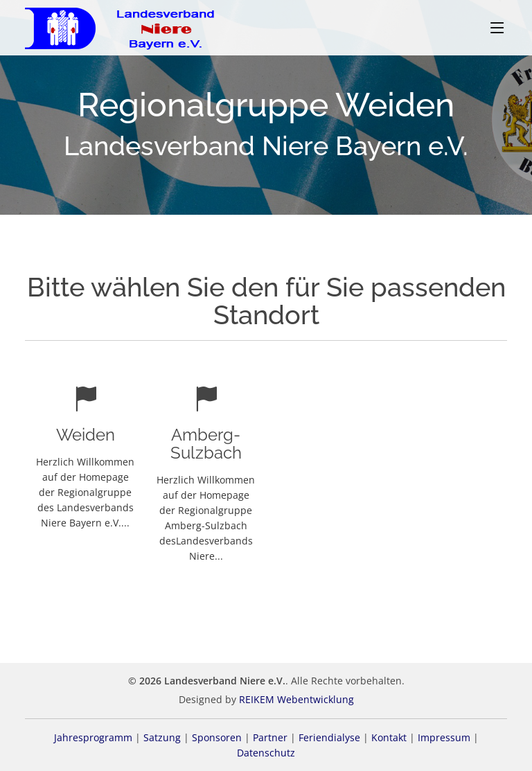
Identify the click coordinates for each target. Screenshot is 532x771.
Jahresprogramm (93, 737)
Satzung (162, 737)
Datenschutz (266, 753)
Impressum (444, 737)
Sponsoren (217, 737)
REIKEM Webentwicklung (296, 699)
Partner (270, 737)
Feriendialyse (329, 737)
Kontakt (389, 737)
